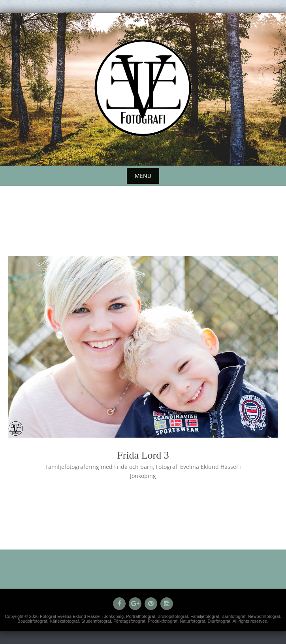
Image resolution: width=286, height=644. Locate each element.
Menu (143, 176)
